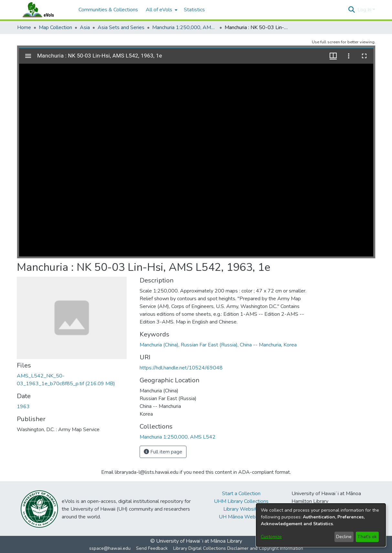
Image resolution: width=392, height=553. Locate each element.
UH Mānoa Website (241, 517)
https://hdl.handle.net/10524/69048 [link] (181, 368)
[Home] (45, 10)
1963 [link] (23, 407)
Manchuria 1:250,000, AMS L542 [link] (185, 27)
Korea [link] (290, 345)
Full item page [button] (163, 452)
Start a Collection (241, 494)
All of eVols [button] (159, 10)
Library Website (241, 509)
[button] (352, 10)
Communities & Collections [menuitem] (108, 10)
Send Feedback (152, 548)
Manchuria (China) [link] (159, 345)
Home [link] (24, 27)
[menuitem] (161, 10)
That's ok (367, 537)
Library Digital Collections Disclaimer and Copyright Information (238, 548)
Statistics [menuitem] (194, 10)
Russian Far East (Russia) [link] (209, 345)
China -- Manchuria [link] (260, 345)
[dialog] (321, 525)
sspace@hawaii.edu (110, 548)
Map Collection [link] (55, 27)
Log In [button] (365, 10)
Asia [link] (85, 27)
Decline (344, 537)
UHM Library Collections (241, 501)
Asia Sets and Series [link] (121, 27)
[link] (178, 437)
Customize (271, 537)
